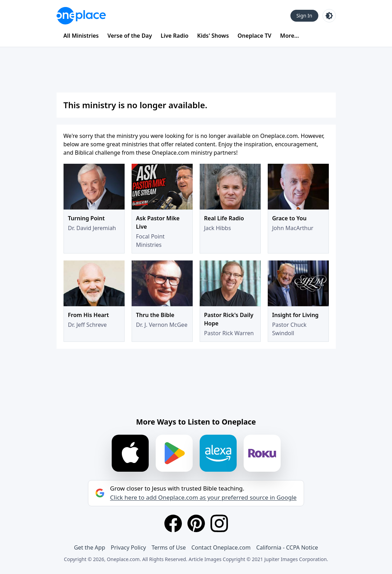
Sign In (304, 16)
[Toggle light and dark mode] (329, 16)
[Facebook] (173, 523)
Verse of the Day (130, 36)
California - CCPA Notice (287, 547)
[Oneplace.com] (81, 16)
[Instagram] (219, 523)
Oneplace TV (255, 36)
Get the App (90, 547)
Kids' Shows (213, 36)
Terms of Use (169, 547)
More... (289, 36)
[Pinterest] (196, 523)
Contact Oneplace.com (221, 547)
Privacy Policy (128, 547)
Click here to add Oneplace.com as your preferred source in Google (203, 498)
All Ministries (81, 36)
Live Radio (175, 36)
